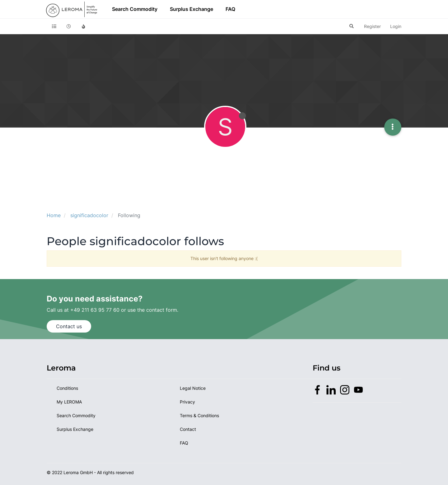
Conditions (67, 388)
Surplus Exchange (191, 9)
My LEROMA (69, 402)
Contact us (69, 326)
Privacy (187, 402)
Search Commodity (135, 9)
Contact (188, 429)
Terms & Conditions (199, 415)
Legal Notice (193, 388)
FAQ (230, 9)
